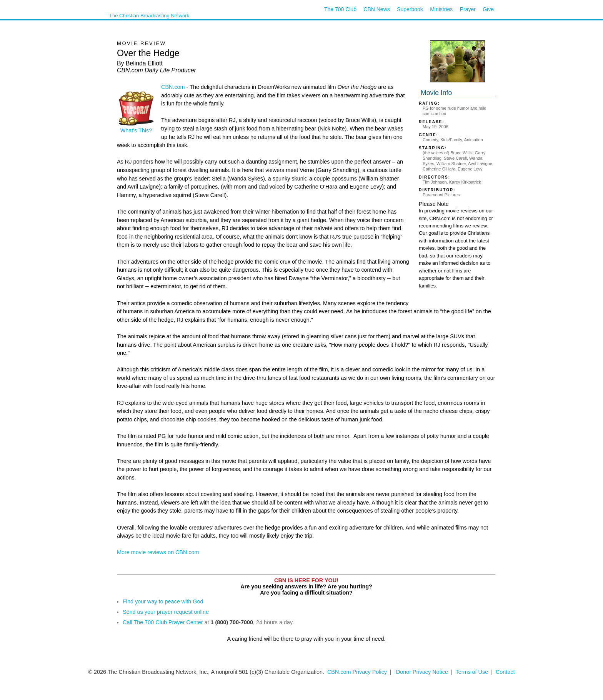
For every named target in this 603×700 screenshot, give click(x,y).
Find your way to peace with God (163, 601)
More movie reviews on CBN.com (158, 552)
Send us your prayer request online (166, 612)
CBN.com (173, 87)
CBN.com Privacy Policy (357, 672)
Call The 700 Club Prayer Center (163, 622)
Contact (505, 672)
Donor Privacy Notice (422, 672)
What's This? (136, 128)
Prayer (468, 9)
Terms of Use (472, 672)
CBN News (376, 9)
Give (488, 9)
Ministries (441, 9)
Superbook (410, 9)
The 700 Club (340, 9)
